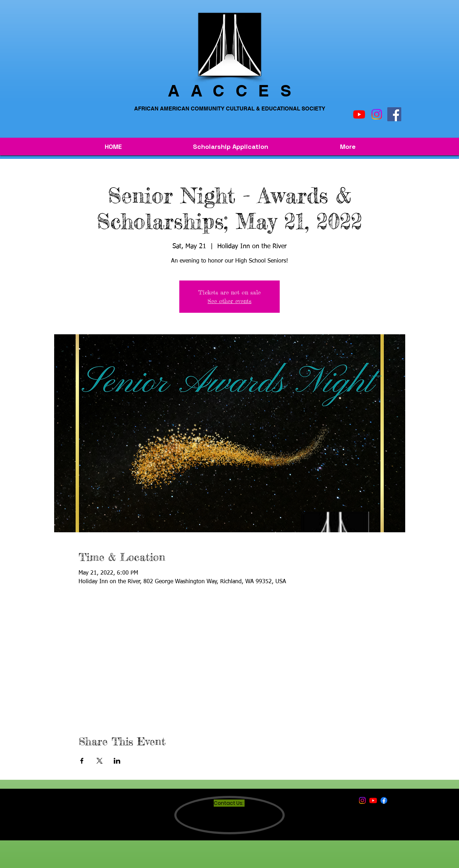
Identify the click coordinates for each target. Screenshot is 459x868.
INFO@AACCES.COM (238, 826)
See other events (229, 301)
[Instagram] (377, 114)
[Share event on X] (100, 761)
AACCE (224, 91)
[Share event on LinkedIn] (117, 761)
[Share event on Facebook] (82, 761)
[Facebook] (394, 114)
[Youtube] (359, 114)
